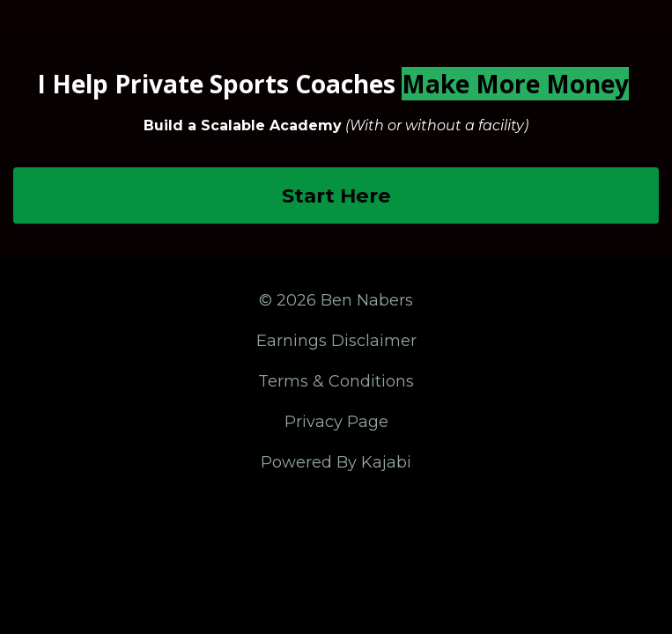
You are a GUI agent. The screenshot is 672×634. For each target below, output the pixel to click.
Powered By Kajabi (336, 462)
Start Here (336, 195)
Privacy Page (336, 422)
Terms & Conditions (336, 381)
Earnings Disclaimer (336, 341)
